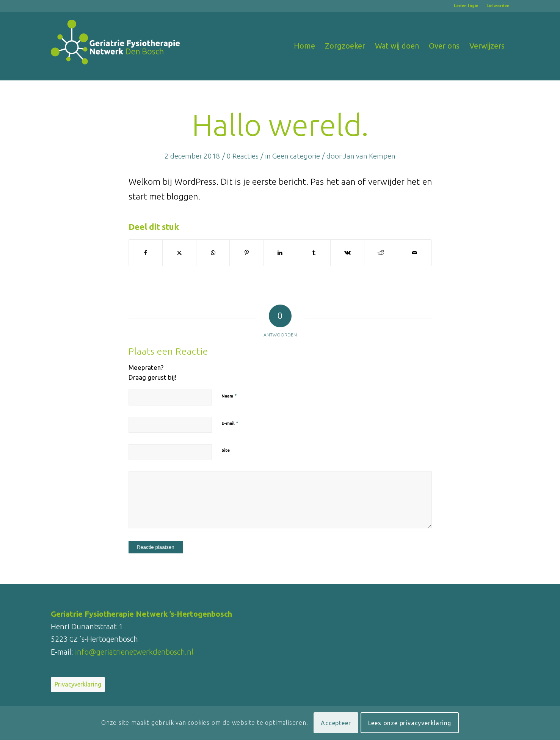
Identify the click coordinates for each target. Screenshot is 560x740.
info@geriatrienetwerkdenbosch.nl (134, 652)
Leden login (466, 6)
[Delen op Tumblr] (314, 253)
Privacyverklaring (78, 684)
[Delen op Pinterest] (246, 253)
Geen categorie (296, 156)
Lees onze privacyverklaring (410, 723)
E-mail (230, 423)
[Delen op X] (179, 253)
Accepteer (336, 723)
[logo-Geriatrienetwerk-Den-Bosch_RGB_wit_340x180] (115, 46)
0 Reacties (243, 156)
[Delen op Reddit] (381, 253)
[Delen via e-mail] (415, 253)
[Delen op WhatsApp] (213, 253)
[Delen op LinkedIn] (280, 253)
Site (226, 450)
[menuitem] (466, 6)
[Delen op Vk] (347, 253)
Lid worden (498, 6)
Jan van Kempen (369, 156)
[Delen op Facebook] (146, 253)
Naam (229, 396)
